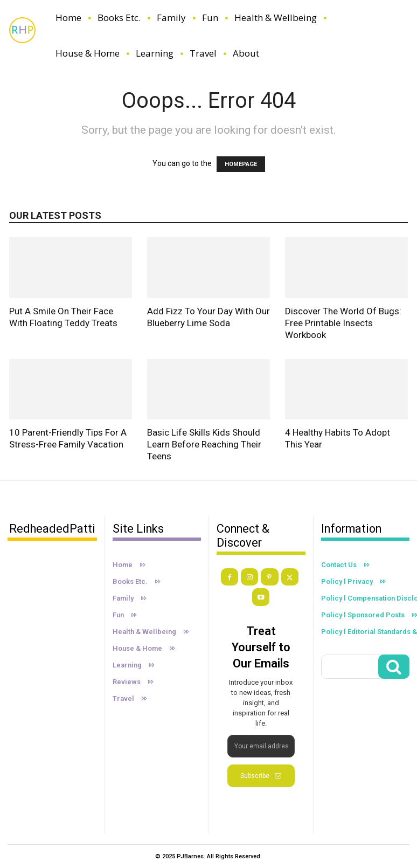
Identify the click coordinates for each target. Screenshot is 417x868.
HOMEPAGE (241, 164)
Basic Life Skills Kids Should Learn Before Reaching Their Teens (204, 444)
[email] (261, 745)
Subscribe (261, 775)
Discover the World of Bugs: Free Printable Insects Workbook (343, 323)
